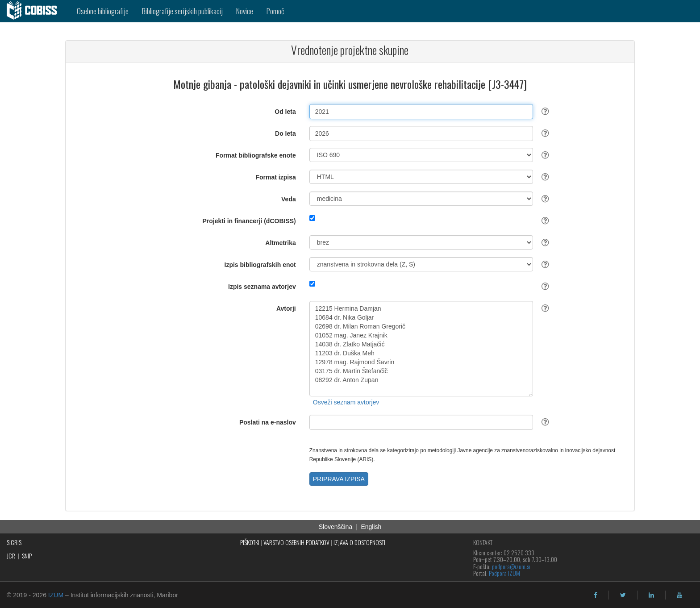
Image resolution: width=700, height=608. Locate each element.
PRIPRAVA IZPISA (339, 479)
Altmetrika (280, 243)
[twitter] (623, 595)
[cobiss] (35, 11)
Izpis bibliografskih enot (260, 265)
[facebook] (596, 595)
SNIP (27, 556)
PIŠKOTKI (250, 542)
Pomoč (275, 11)
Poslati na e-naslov (268, 422)
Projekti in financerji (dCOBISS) (249, 221)
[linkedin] (651, 595)
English (371, 527)
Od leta (285, 112)
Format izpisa (276, 177)
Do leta (285, 133)
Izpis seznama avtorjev (262, 287)
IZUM (56, 595)
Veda (289, 199)
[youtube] (679, 595)
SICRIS (14, 542)
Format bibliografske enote (256, 155)
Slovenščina (336, 527)
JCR (11, 556)
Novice (245, 11)
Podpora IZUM (504, 573)
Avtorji (286, 308)
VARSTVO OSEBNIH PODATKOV (296, 542)
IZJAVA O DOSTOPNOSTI (359, 542)
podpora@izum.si (511, 566)
